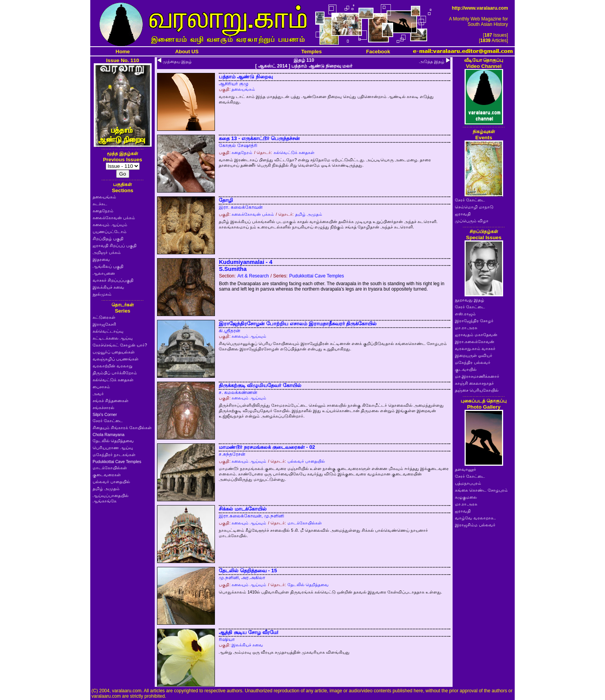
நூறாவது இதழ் (470, 300)
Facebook (378, 52)
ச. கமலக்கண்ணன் (238, 392)
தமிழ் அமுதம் (106, 489)
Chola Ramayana (108, 435)
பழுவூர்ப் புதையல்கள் (114, 352)
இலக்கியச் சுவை (108, 287)
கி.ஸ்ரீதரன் (229, 331)
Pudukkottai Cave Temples (117, 462)
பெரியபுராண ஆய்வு (113, 448)
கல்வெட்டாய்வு (108, 331)
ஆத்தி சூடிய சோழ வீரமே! (249, 632)
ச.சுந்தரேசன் (232, 454)
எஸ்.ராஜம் (465, 314)
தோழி (226, 200)
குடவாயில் (466, 369)
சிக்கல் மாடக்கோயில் (243, 509)
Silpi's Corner (105, 414)
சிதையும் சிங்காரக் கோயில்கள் (122, 428)
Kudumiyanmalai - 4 (245, 262)
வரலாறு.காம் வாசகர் (475, 348)
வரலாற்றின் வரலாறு (112, 366)
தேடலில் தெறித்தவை (113, 441)
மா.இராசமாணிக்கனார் (477, 376)
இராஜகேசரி (104, 324)
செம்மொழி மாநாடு (474, 207)
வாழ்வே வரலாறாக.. (475, 518)
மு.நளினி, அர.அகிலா (242, 578)
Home (123, 52)
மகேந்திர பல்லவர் (473, 362)
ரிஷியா (227, 639)
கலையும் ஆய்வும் (110, 225)
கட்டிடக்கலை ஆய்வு (113, 338)
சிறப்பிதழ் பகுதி (108, 238)
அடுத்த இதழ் (432, 61)
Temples (312, 52)
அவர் (98, 394)
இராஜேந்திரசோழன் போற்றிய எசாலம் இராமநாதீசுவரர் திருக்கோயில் (298, 324)
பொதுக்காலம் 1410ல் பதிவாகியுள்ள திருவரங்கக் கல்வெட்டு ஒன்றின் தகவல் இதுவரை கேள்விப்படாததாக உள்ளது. (330, 592)
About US (187, 52)
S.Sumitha (233, 269)
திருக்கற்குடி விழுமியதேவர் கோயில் (260, 385)
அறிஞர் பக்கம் (107, 252)
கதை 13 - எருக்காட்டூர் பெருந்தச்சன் (259, 138)
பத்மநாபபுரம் (468, 483)
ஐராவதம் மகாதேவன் (476, 335)
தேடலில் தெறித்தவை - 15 (248, 571)
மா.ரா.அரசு (466, 328)
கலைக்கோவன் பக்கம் (114, 218)
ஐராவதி (463, 214)
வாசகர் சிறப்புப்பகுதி (113, 280)
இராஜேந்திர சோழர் (474, 321)
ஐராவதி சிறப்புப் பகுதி (115, 245)
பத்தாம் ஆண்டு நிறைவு (246, 77)
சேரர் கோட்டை (108, 421)
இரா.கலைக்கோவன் (475, 342)
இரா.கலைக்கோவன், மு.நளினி (251, 516)
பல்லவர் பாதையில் (111, 482)
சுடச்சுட (100, 204)
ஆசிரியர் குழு (233, 84)
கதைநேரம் (103, 211)
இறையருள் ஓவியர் (474, 355)
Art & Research (253, 276)
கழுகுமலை (466, 497)
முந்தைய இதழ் (177, 61)
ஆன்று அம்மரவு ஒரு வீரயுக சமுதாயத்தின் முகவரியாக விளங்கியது (284, 652)
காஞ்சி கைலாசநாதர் (474, 383)
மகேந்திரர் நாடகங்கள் (114, 455)
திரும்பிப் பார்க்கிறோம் (115, 373)
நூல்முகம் (102, 294)
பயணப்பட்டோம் (110, 232)
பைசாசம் (101, 387)
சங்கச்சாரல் (103, 407)
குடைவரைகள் (107, 475)
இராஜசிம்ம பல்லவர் (475, 525)
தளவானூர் (466, 469)
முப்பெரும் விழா (472, 221)
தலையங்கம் (104, 197)
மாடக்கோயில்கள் (110, 468)
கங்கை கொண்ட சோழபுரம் (481, 490)
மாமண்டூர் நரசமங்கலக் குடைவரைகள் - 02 (267, 447)
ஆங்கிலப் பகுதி (108, 266)
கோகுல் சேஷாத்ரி (238, 145)
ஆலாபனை (104, 273)
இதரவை (101, 259)
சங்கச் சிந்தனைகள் (111, 401)
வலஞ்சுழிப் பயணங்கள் (116, 359)
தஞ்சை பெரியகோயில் (477, 390)
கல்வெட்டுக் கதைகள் (113, 380)
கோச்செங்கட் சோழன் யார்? (120, 345)
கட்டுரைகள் (104, 317)
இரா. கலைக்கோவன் (241, 207)
